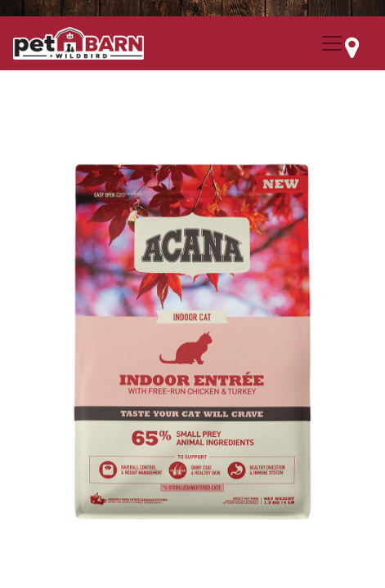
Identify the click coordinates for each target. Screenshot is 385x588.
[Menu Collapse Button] (332, 43)
